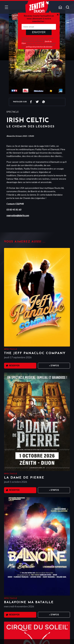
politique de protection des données (39, 47)
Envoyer (39, 32)
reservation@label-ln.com (18, 215)
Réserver (14, 366)
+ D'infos (54, 366)
